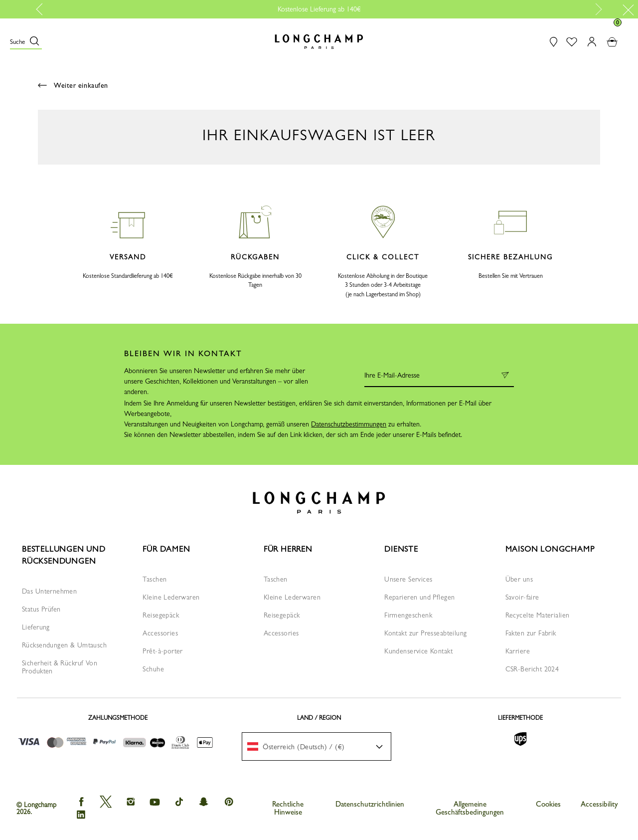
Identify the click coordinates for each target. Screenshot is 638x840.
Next (597, 9)
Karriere (518, 651)
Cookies (548, 804)
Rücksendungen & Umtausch (64, 645)
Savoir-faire (522, 597)
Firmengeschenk (408, 615)
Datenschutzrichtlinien (370, 804)
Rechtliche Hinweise (288, 808)
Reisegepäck (161, 615)
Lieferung (36, 627)
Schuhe (153, 669)
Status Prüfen (41, 609)
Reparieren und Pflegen (419, 597)
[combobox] (317, 746)
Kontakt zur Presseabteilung (425, 633)
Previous (43, 9)
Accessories (160, 633)
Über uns (519, 579)
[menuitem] (317, 746)
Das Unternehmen (49, 591)
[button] (26, 42)
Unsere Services (408, 579)
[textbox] (301, 747)
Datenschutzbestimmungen (349, 424)
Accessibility (599, 804)
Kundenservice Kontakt (418, 651)
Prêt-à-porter (162, 651)
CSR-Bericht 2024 (532, 669)
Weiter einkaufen (73, 85)
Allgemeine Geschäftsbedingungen (470, 808)
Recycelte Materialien (538, 615)
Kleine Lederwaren (171, 597)
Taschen (155, 579)
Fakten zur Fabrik (531, 633)
